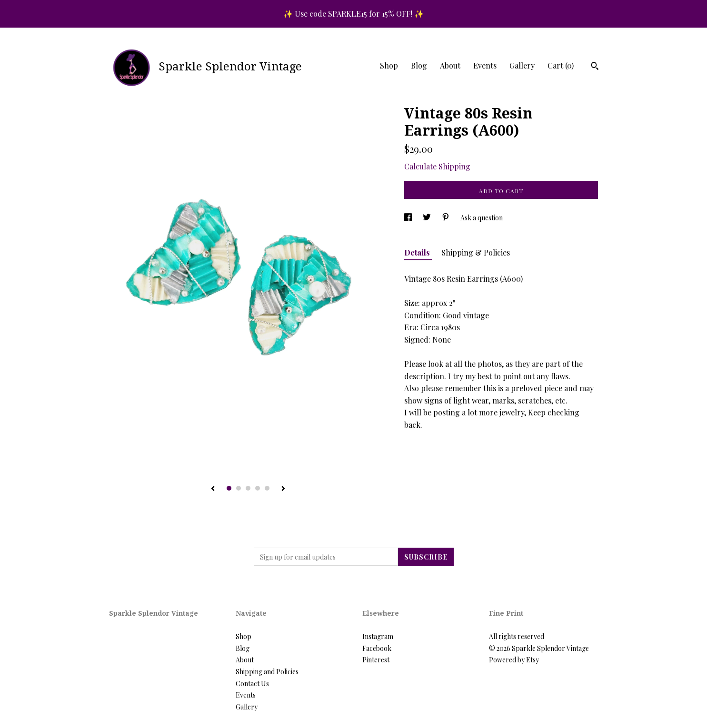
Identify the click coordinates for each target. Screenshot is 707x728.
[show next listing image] (283, 489)
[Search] (595, 67)
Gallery (522, 65)
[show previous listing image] (213, 489)
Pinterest (376, 660)
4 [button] (258, 488)
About (450, 65)
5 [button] (267, 488)
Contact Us (252, 684)
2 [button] (239, 488)
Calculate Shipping (437, 166)
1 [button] (229, 488)
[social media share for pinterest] (446, 218)
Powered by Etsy (514, 660)
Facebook (377, 648)
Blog (419, 65)
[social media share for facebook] (409, 218)
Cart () (561, 65)
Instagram (378, 636)
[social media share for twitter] (428, 218)
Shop (389, 65)
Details (418, 252)
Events (485, 65)
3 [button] (248, 488)
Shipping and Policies (267, 672)
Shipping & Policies (476, 252)
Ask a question (482, 218)
